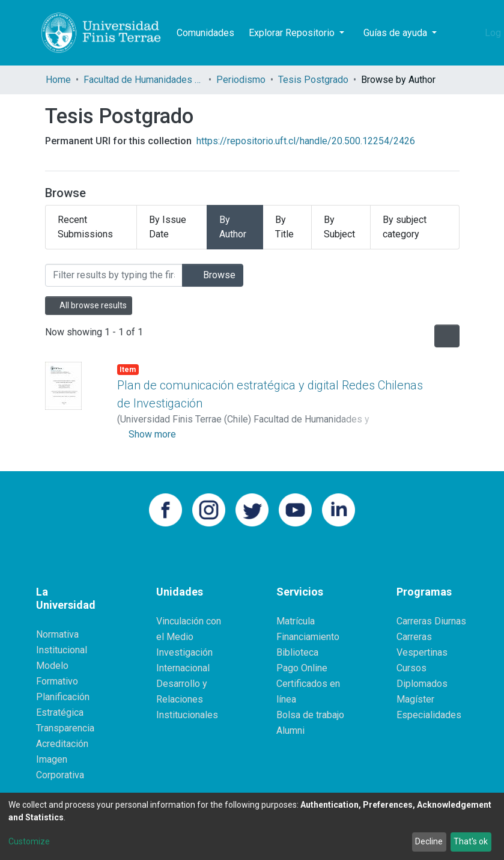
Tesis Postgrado (313, 80)
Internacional (183, 668)
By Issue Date (168, 227)
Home (58, 80)
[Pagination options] (447, 336)
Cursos (411, 668)
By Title (284, 227)
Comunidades (205, 33)
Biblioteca (297, 652)
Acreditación (62, 744)
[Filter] (114, 275)
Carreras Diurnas (431, 621)
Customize (29, 841)
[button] (472, 33)
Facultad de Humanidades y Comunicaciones (144, 80)
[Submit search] (454, 33)
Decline (429, 841)
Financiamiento (308, 637)
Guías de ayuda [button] (396, 33)
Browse (213, 275)
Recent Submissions (85, 227)
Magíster (415, 699)
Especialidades (429, 715)
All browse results (89, 305)
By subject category (405, 227)
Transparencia (65, 728)
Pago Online (302, 668)
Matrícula (296, 621)
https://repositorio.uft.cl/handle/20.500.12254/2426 (306, 141)
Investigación (184, 652)
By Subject (339, 227)
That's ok (471, 841)
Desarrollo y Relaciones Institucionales (187, 699)
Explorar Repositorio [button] (293, 33)
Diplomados (422, 684)
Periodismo (241, 80)
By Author (233, 227)
